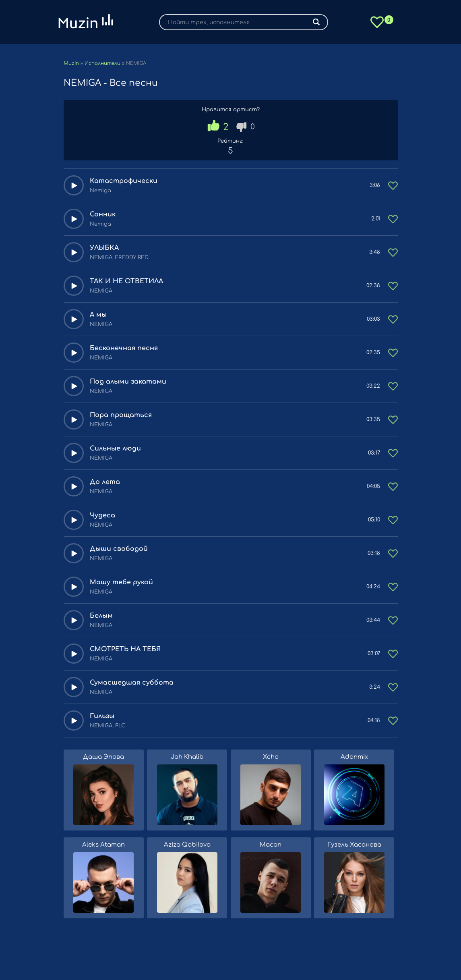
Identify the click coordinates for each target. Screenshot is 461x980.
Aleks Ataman (103, 845)
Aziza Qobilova (187, 845)
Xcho (271, 757)
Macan (271, 845)
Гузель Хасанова (354, 845)
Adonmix (354, 757)
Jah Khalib (187, 757)
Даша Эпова (103, 757)
